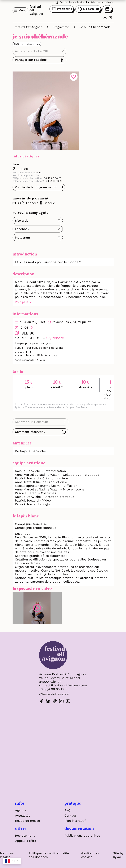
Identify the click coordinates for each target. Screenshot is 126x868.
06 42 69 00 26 (52, 173)
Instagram (23, 233)
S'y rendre (55, 333)
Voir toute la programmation (37, 182)
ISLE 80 (22, 164)
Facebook (22, 224)
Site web (22, 216)
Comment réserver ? (31, 427)
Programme (61, 9)
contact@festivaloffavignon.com (63, 681)
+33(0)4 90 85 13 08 (53, 684)
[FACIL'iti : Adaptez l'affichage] (99, 2)
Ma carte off (88, 9)
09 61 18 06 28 (54, 176)
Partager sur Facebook (81, 55)
